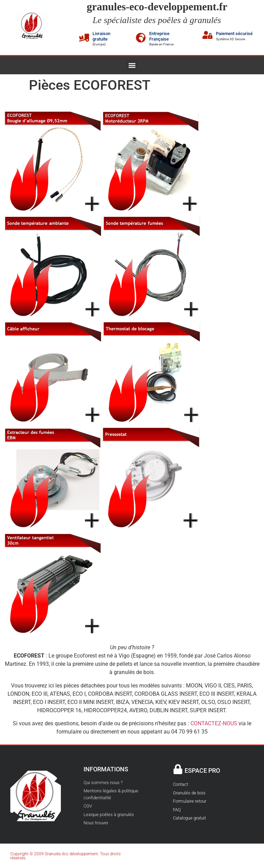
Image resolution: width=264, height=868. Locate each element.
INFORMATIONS (106, 769)
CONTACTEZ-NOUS (214, 723)
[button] (132, 65)
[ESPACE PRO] (178, 769)
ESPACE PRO (202, 771)
